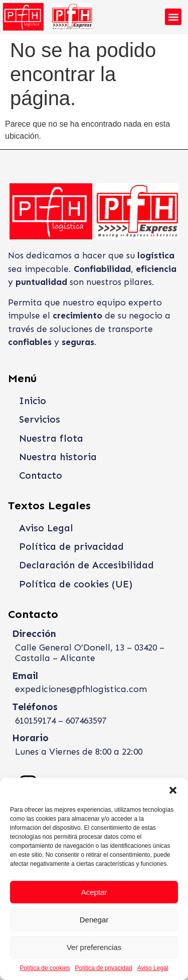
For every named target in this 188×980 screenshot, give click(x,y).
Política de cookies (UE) (76, 584)
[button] (173, 790)
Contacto (41, 475)
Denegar (94, 920)
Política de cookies (45, 968)
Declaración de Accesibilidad (86, 565)
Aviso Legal (153, 968)
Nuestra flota (51, 438)
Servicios (40, 419)
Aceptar (94, 892)
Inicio (33, 401)
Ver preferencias (94, 947)
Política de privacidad (104, 968)
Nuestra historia (58, 457)
